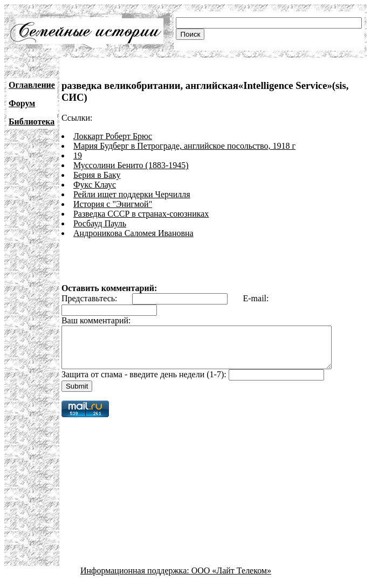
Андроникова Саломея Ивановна (133, 233)
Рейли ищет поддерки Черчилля (132, 194)
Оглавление (32, 85)
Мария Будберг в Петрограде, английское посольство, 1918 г (184, 146)
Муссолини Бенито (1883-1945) (131, 165)
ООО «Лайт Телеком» (231, 579)
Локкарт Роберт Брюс (113, 136)
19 (78, 155)
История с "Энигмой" (113, 204)
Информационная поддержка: (136, 579)
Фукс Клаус (95, 185)
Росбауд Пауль (100, 223)
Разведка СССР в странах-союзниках (141, 214)
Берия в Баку (97, 175)
